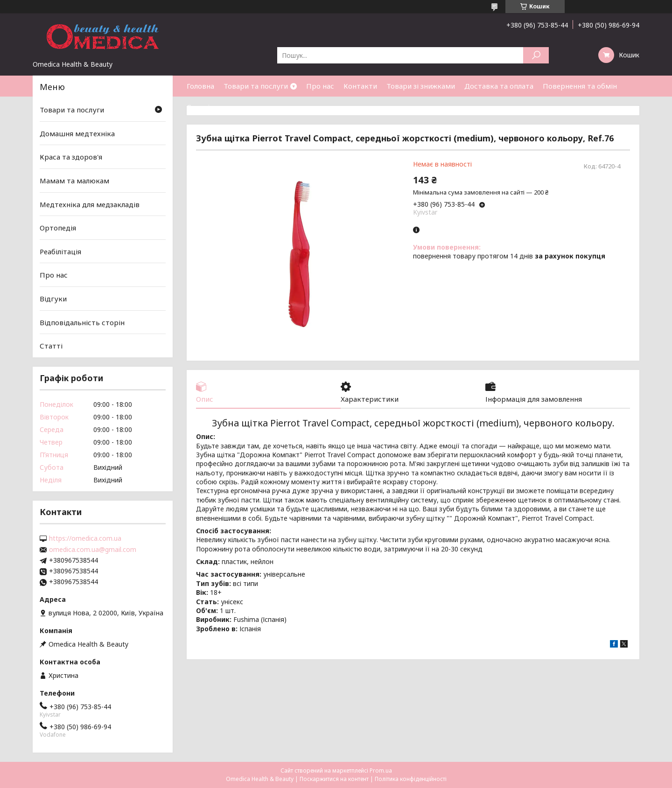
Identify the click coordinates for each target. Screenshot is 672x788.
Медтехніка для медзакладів (90, 204)
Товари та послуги (256, 86)
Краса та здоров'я (71, 157)
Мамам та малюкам (74, 181)
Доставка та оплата (499, 86)
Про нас (320, 86)
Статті (198, 107)
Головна (200, 86)
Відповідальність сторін (82, 322)
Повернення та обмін (580, 86)
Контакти (360, 86)
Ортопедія (58, 228)
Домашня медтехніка (77, 133)
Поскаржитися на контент (334, 779)
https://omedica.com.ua (85, 538)
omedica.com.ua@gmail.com (93, 550)
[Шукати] (536, 55)
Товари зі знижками (421, 86)
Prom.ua (381, 771)
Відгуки (53, 299)
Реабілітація (60, 251)
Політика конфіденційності (411, 779)
